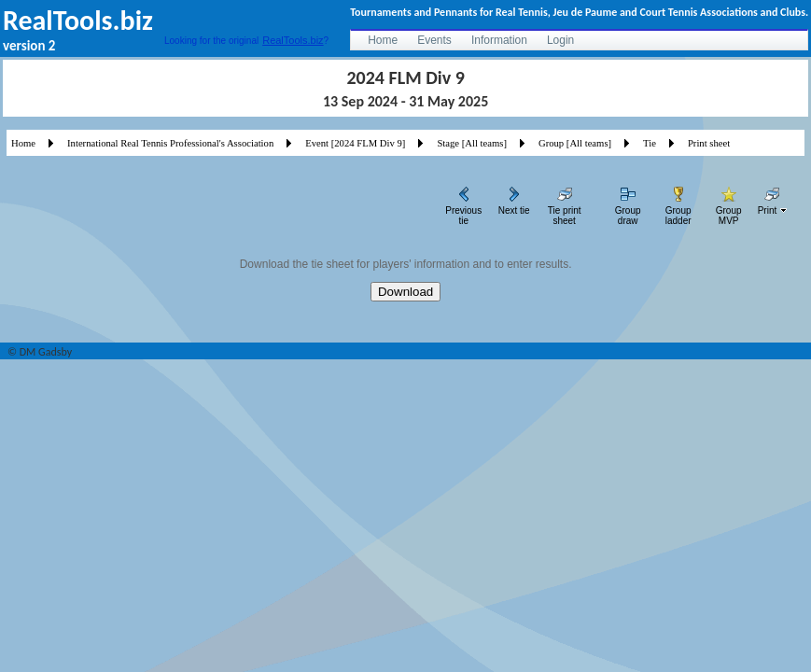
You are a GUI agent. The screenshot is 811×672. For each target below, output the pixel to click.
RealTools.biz (293, 40)
